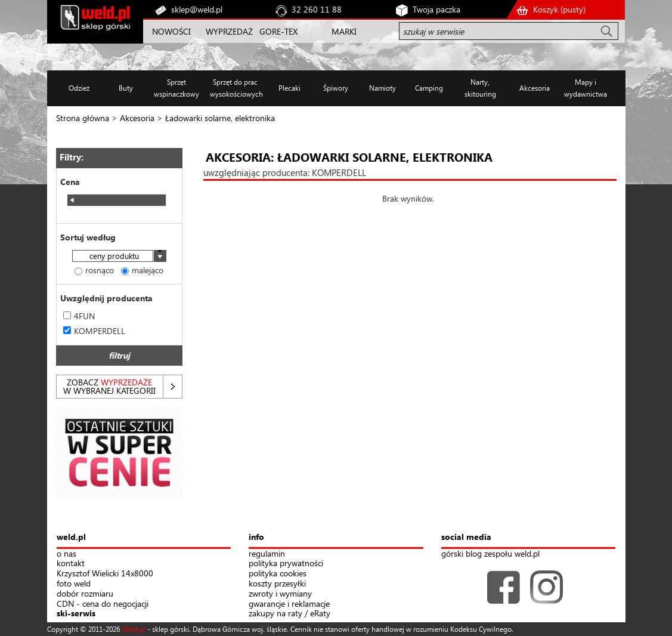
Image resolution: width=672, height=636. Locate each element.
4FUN (79, 316)
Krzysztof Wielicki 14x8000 (105, 574)
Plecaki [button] (289, 88)
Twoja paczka (436, 9)
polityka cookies (278, 574)
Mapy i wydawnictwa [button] (586, 88)
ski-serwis (76, 614)
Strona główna (83, 118)
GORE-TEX (278, 31)
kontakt (71, 564)
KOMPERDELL (94, 331)
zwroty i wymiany (280, 594)
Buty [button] (126, 88)
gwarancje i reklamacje (289, 604)
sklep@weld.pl (197, 9)
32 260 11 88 (317, 9)
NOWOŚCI (171, 31)
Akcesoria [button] (535, 88)
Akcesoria (137, 118)
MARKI (344, 31)
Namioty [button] (383, 88)
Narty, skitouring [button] (480, 88)
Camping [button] (429, 88)
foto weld (74, 584)
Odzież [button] (79, 88)
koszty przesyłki (277, 584)
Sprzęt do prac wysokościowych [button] (235, 88)
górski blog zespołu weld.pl (490, 554)
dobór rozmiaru (85, 594)
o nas (66, 554)
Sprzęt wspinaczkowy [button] (176, 88)
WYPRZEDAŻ (229, 31)
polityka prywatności (286, 564)
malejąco (142, 270)
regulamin (267, 554)
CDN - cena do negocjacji (103, 604)
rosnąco (94, 270)
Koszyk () (559, 9)
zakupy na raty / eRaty (289, 614)
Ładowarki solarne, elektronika (220, 118)
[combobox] (119, 257)
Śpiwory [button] (336, 88)
